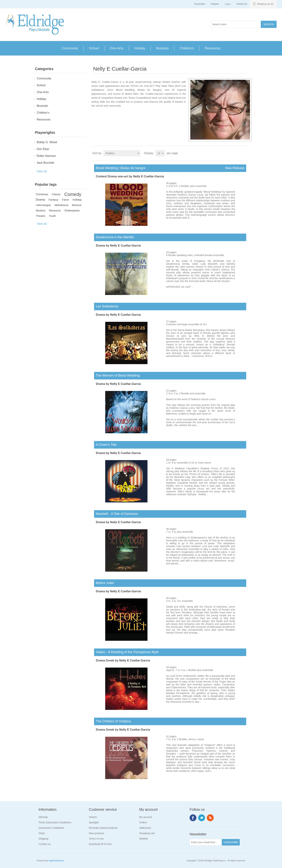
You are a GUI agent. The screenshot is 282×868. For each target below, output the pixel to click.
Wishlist (144, 839)
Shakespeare (72, 211)
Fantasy (53, 200)
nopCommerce (56, 861)
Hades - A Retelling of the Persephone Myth (126, 652)
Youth (52, 216)
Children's (187, 48)
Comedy (73, 194)
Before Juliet (104, 583)
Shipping (43, 839)
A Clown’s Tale (105, 445)
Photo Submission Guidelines (55, 822)
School (94, 48)
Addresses (145, 828)
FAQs (42, 833)
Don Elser (43, 149)
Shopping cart (147, 833)
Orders (143, 822)
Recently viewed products (103, 828)
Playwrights (200, 4)
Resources (213, 48)
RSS (210, 818)
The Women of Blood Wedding (117, 375)
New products (97, 833)
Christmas (42, 194)
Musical (77, 205)
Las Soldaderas (106, 306)
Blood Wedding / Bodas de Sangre (170, 168)
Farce (65, 200)
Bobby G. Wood (47, 142)
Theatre (41, 216)
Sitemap (43, 817)
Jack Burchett (45, 163)
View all (42, 171)
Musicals (162, 48)
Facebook (193, 818)
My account (146, 817)
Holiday (140, 48)
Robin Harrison (46, 156)
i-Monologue (43, 205)
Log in (228, 4)
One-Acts (117, 48)
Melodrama (61, 205)
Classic (56, 194)
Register (215, 4)
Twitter (202, 818)
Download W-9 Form (100, 844)
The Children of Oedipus (112, 721)
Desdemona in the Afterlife (114, 237)
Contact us (45, 844)
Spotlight (94, 822)
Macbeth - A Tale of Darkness (116, 514)
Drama (40, 200)
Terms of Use (96, 839)
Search (93, 817)
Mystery (41, 210)
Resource (55, 210)
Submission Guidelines (51, 828)
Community (70, 48)
